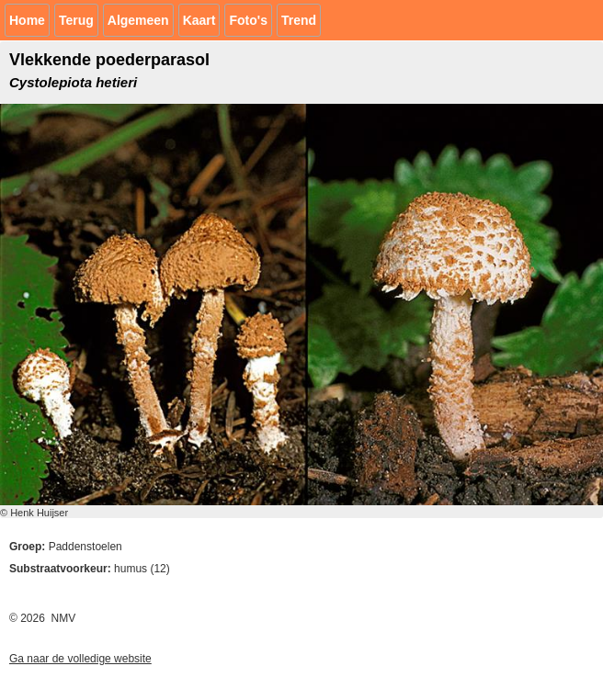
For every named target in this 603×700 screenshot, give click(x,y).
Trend (299, 20)
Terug (76, 20)
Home (27, 20)
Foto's (248, 20)
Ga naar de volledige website (80, 659)
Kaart (199, 20)
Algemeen (138, 20)
